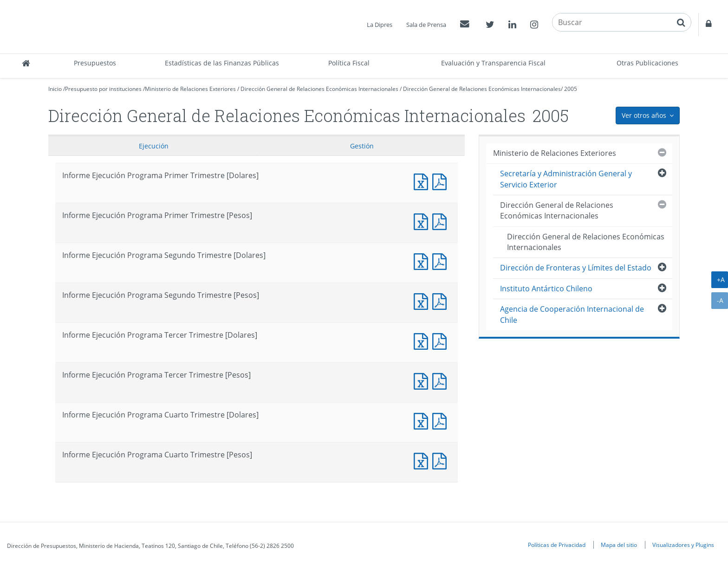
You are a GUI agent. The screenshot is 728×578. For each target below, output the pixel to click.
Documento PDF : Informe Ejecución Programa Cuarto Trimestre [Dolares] (442, 420)
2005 (571, 89)
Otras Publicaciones (647, 63)
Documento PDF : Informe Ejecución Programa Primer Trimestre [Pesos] (442, 221)
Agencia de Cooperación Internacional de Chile (572, 314)
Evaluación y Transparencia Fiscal (493, 63)
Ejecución (154, 146)
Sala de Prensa (426, 25)
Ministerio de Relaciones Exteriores (190, 89)
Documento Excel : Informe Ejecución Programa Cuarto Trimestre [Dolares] (423, 420)
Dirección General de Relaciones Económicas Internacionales (319, 89)
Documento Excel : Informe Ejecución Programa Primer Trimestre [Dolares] (423, 181)
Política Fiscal (349, 63)
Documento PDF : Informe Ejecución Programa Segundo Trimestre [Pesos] (442, 300)
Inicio (55, 89)
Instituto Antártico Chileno (546, 289)
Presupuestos (95, 63)
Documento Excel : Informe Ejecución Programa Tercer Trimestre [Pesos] (423, 380)
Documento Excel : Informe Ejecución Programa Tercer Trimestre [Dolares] (423, 340)
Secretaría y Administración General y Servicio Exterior (566, 179)
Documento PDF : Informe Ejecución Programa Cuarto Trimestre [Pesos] (442, 460)
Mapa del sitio (619, 545)
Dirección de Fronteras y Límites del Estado (576, 268)
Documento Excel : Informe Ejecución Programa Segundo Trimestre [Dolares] (423, 260)
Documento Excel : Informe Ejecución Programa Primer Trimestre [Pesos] (423, 221)
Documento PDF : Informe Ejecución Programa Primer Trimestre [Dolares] (442, 181)
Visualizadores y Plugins (683, 545)
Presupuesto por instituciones (103, 89)
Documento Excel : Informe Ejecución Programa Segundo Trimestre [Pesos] (423, 300)
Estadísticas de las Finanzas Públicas (222, 63)
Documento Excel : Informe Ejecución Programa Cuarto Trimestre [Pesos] (423, 460)
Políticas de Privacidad (557, 545)
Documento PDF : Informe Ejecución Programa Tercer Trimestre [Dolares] (442, 340)
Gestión (362, 146)
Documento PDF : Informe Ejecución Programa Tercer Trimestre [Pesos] (442, 380)
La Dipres (380, 25)
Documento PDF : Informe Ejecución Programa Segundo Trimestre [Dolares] (442, 260)
